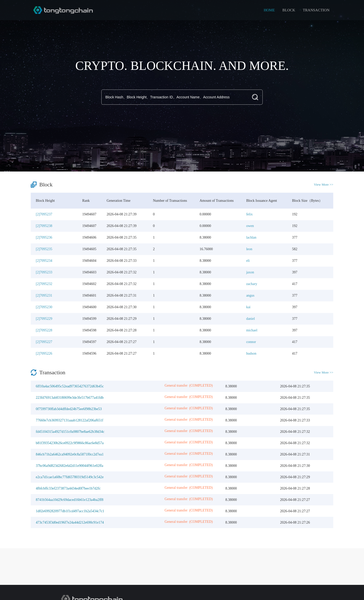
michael (252, 330)
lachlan (251, 237)
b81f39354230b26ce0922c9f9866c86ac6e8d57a (70, 443)
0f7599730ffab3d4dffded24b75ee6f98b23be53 (69, 409)
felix (250, 214)
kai (248, 307)
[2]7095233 (44, 272)
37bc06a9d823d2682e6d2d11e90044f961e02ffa (70, 466)
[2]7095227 (44, 342)
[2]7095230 (44, 307)
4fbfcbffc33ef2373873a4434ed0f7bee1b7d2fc (68, 488)
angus (250, 295)
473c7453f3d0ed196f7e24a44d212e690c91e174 (70, 522)
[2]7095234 (44, 261)
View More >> (324, 184)
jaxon (250, 272)
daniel (251, 319)
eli (248, 261)
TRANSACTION (316, 10)
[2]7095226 (44, 353)
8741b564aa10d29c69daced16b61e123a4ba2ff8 (70, 500)
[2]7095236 (44, 237)
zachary (252, 284)
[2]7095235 (44, 249)
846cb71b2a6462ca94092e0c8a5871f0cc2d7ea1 (70, 454)
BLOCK (289, 10)
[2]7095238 (44, 226)
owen (250, 226)
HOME (269, 10)
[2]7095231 (44, 295)
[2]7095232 (44, 284)
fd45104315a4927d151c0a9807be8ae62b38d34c (70, 432)
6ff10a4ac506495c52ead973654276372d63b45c (70, 386)
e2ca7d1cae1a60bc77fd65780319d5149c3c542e (70, 477)
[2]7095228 (44, 330)
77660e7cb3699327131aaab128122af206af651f (69, 420)
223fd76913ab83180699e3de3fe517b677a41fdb (70, 398)
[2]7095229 (44, 319)
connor (251, 342)
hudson (251, 353)
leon (249, 249)
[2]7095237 (44, 214)
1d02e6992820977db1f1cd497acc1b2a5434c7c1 (70, 511)
